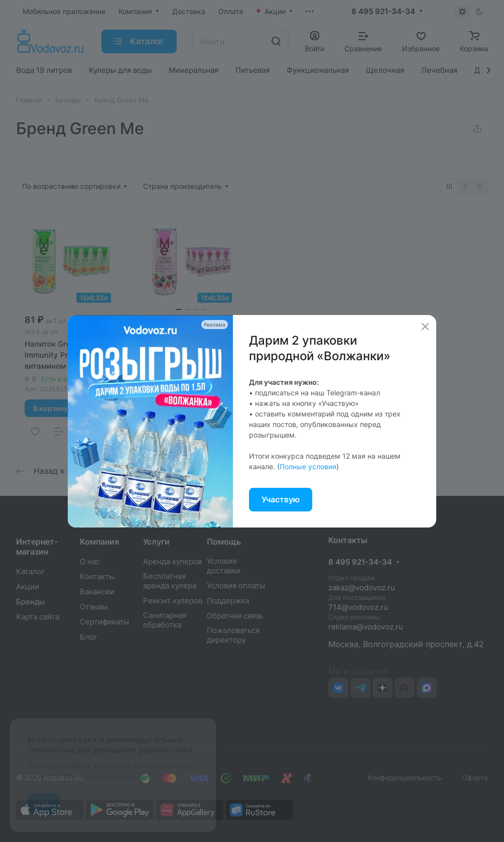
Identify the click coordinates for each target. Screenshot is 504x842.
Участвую (281, 499)
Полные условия (308, 466)
